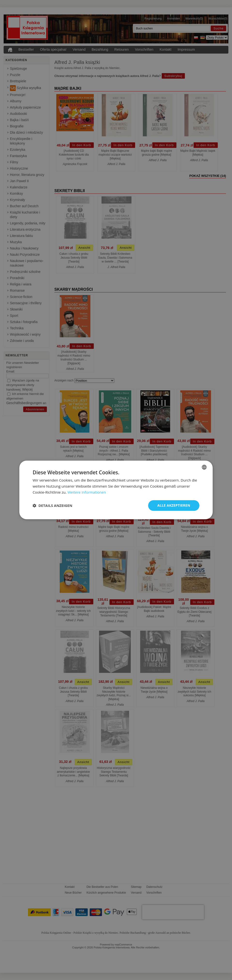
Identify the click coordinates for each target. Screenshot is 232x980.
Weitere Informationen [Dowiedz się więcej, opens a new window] (87, 492)
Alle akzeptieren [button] (174, 505)
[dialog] (116, 490)
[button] (52, 505)
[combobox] (204, 467)
